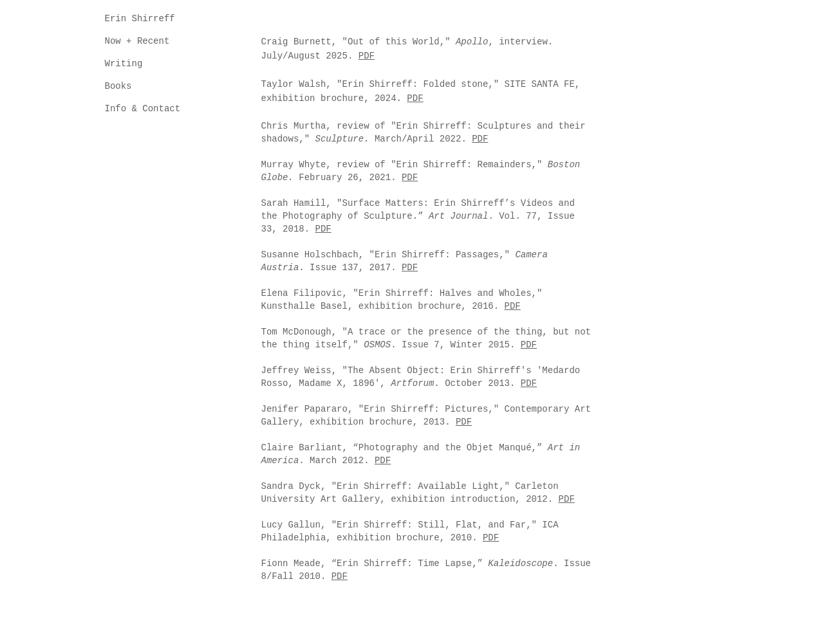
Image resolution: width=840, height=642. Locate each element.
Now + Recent (137, 41)
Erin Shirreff (140, 19)
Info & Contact (143, 109)
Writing (124, 64)
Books (118, 86)
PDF (367, 56)
